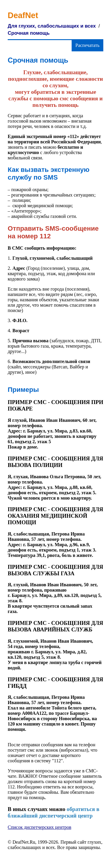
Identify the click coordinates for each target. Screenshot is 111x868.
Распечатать (87, 45)
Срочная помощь (29, 33)
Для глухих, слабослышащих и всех (52, 26)
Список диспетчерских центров (40, 827)
